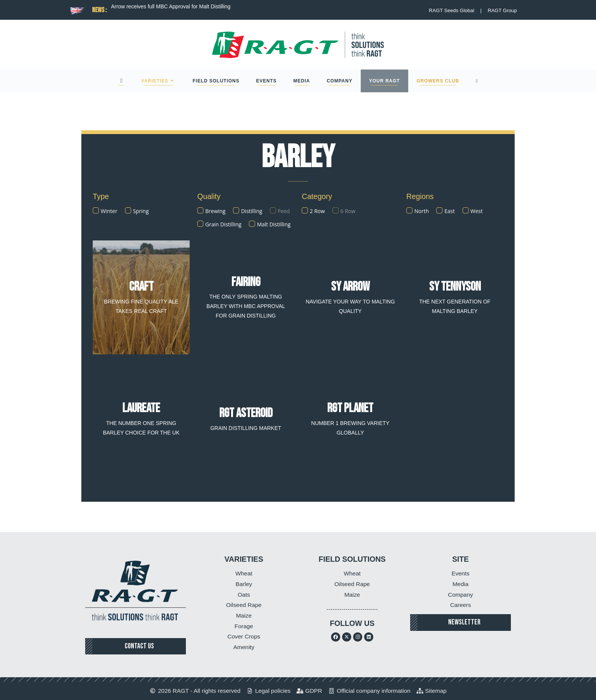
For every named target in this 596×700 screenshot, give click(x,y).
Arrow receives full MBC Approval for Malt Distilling (171, 6)
